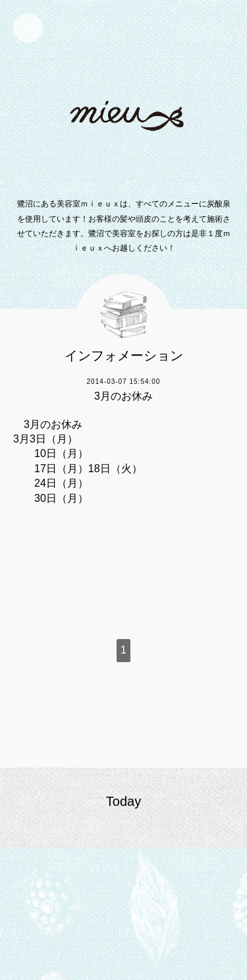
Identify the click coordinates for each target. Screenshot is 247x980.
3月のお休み (123, 396)
